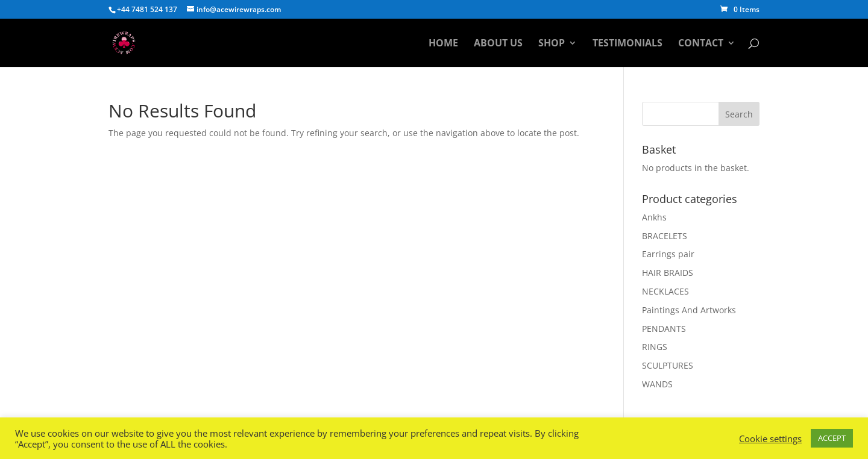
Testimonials (627, 44)
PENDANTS (664, 329)
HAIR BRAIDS (668, 273)
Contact (701, 44)
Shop (552, 44)
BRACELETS (665, 236)
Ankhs (654, 217)
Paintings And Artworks (689, 310)
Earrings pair (668, 254)
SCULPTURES (668, 365)
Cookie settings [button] (770, 439)
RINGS (655, 347)
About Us (498, 44)
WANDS (657, 384)
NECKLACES (665, 291)
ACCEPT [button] (832, 438)
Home (443, 44)
